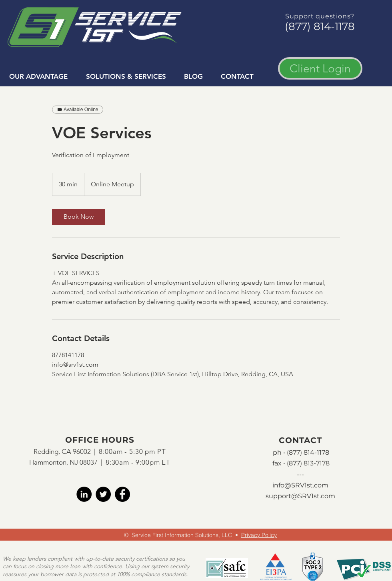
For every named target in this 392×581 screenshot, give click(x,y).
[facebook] (122, 494)
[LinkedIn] (84, 494)
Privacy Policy (259, 535)
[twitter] (103, 494)
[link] (78, 217)
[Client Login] (320, 68)
